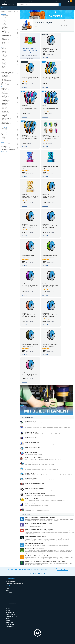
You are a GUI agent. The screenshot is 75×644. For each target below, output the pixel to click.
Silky (4, 83)
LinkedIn (39, 573)
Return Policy (10, 620)
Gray (4, 50)
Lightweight (5, 82)
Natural (4, 69)
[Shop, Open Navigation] (3, 8)
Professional (10, 595)
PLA (4, 21)
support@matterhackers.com (15, 584)
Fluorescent (5, 78)
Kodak (4, 98)
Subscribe (62, 569)
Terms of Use (10, 625)
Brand (3, 87)
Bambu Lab (5, 90)
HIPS (3, 38)
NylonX (4, 110)
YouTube (45, 573)
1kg (4, 136)
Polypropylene (5, 42)
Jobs (7, 618)
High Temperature (6, 81)
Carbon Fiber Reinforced (8, 73)
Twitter (33, 573)
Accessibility (10, 627)
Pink (3, 61)
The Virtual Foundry (7, 121)
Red (4, 53)
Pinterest (42, 573)
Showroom (9, 593)
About (8, 608)
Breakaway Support (6, 36)
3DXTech (4, 88)
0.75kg (4, 135)
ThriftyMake (5, 122)
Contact (8, 610)
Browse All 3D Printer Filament (10, 12)
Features (3, 71)
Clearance (5, 147)
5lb (3, 139)
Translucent (5, 85)
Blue (4, 58)
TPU (4, 44)
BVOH (4, 37)
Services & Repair (11, 603)
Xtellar (4, 120)
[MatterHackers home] (8, 4)
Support (8, 599)
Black (4, 49)
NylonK (4, 109)
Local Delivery (10, 614)
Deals (3, 142)
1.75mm (5, 16)
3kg (3, 138)
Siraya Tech (5, 117)
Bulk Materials (6, 144)
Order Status (10, 612)
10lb (3, 140)
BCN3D (4, 92)
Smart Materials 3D (6, 118)
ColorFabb (5, 94)
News (8, 591)
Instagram (36, 573)
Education (9, 597)
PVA (3, 34)
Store (40, 20)
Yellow (4, 55)
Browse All (4, 152)
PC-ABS (4, 41)
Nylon (4, 30)
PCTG (3, 26)
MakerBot (5, 103)
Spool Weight (5, 132)
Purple (4, 60)
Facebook (30, 573)
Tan (3, 64)
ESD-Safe (5, 75)
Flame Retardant (6, 77)
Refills (4, 129)
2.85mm (4, 17)
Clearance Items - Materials (8, 149)
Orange (4, 54)
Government (10, 601)
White (4, 51)
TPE (3, 45)
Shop (7, 589)
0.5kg (4, 133)
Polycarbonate (5, 40)
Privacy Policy (10, 622)
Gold (3, 66)
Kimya (4, 99)
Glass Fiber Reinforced (7, 74)
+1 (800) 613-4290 (32, 1)
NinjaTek (4, 106)
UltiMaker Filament (6, 124)
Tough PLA (5, 27)
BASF (3, 91)
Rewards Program (12, 616)
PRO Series (5, 111)
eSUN (4, 95)
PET (3, 23)
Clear (4, 65)
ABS (4, 22)
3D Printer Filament (46, 20)
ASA (3, 29)
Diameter (4, 14)
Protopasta (5, 113)
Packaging (4, 127)
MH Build (53, 20)
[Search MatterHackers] (60, 4)
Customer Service (24, 1)
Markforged (5, 105)
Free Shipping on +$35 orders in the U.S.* (10, 1)
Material (3, 19)
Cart (69, 1)
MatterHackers (6, 101)
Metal (4, 31)
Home (36, 20)
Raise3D (4, 115)
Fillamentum (5, 97)
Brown (4, 62)
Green (4, 57)
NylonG (4, 107)
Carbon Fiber (5, 33)
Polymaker (5, 114)
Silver (4, 68)
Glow (4, 79)
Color (2, 47)
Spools (4, 130)
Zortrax (4, 125)
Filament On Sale (6, 148)
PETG (4, 25)
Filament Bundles (6, 145)
